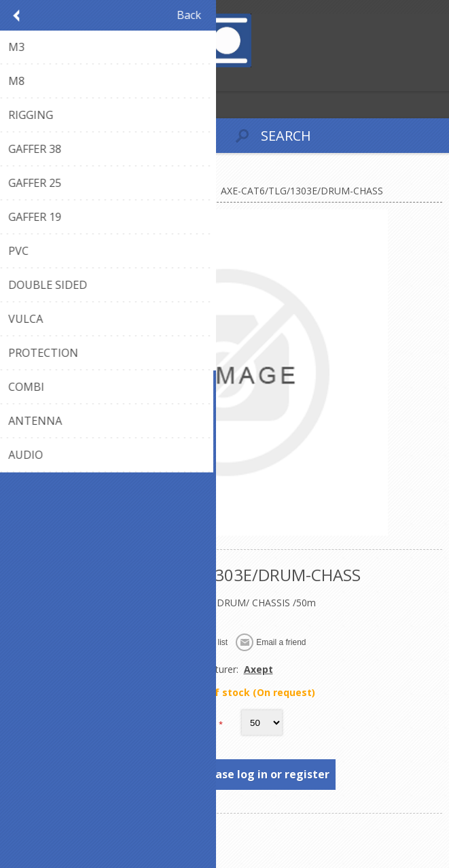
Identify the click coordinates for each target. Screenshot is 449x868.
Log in (40, 79)
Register (13, 79)
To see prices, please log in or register (225, 774)
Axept (258, 669)
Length (201, 723)
